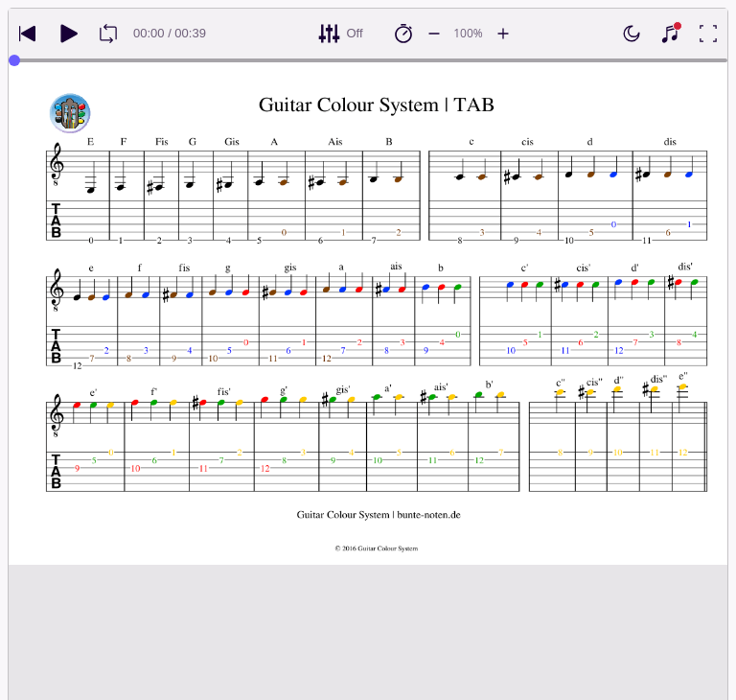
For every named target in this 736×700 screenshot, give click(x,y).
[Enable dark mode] (632, 34)
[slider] (14, 60)
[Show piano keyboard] (670, 34)
